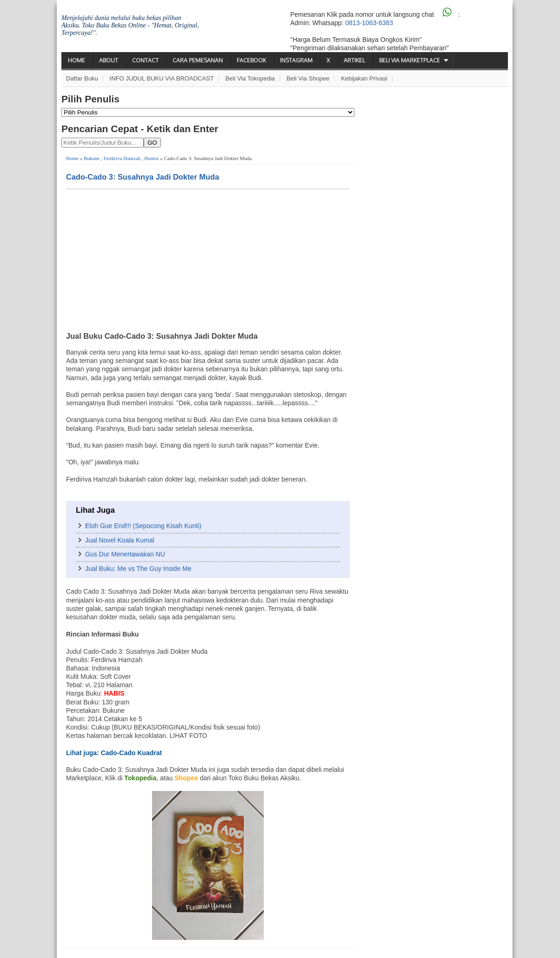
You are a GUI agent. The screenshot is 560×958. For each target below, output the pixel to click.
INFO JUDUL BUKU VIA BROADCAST (162, 78)
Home (77, 60)
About (109, 60)
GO (152, 143)
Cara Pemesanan (198, 60)
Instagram (296, 60)
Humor (151, 158)
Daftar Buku (82, 78)
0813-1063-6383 (369, 23)
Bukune (92, 158)
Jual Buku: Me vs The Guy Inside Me (138, 569)
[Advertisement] (208, 259)
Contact (145, 60)
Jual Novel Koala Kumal (120, 540)
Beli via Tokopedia (250, 78)
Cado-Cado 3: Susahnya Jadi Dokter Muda (143, 177)
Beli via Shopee (308, 78)
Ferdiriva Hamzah (122, 158)
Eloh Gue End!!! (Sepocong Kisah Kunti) (143, 526)
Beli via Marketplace (410, 60)
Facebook (251, 60)
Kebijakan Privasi (364, 78)
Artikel (354, 60)
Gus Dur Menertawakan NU (125, 554)
